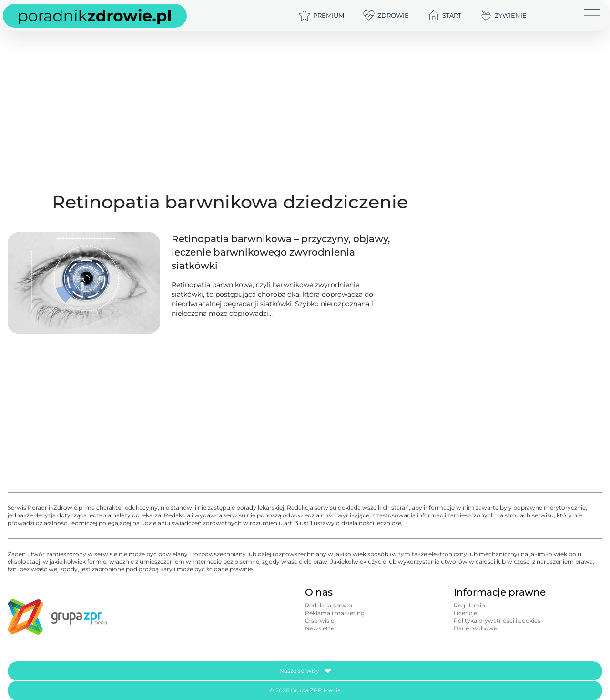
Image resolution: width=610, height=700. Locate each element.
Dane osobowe (475, 628)
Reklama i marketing (335, 613)
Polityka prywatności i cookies (497, 621)
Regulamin (469, 605)
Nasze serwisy (305, 671)
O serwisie (320, 621)
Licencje (465, 613)
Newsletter (321, 628)
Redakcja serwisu (330, 605)
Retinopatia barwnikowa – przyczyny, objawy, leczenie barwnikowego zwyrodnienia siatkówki (281, 252)
